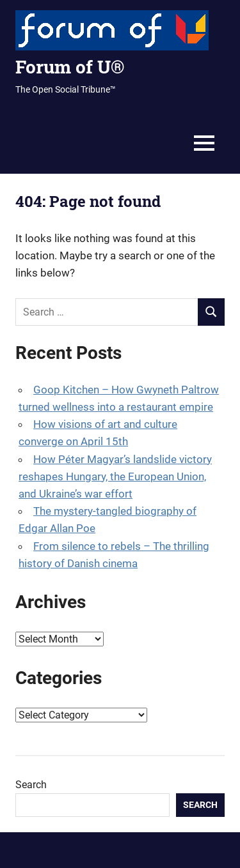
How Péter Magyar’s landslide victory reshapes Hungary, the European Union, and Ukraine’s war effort (115, 476)
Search (31, 785)
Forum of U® (70, 67)
